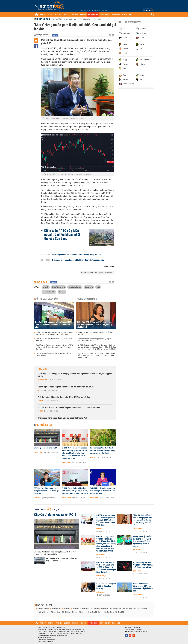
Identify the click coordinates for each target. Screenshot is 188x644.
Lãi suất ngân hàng (130, 609)
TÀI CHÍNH (75, 15)
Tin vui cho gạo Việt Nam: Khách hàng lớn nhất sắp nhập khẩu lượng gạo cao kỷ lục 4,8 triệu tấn (102, 451)
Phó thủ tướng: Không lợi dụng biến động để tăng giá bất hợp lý (65, 397)
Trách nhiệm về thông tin (46, 642)
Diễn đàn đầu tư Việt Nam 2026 (114, 612)
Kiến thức (97, 19)
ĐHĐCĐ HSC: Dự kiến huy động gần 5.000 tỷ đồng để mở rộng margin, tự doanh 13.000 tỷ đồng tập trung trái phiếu (96, 355)
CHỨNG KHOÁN (93, 15)
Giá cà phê (104, 609)
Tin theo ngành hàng (130, 22)
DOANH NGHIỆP (105, 15)
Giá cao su (83, 612)
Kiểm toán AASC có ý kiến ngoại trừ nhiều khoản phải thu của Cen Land (62, 235)
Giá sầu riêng (56, 612)
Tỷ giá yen (76, 609)
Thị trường (57, 19)
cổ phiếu (46, 287)
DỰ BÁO (50, 15)
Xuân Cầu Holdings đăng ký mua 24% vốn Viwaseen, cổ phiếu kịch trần (143, 587)
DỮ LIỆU (125, 15)
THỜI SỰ (43, 15)
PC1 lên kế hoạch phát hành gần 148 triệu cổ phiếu (62, 560)
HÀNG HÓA (58, 15)
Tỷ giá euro (85, 609)
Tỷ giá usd (67, 609)
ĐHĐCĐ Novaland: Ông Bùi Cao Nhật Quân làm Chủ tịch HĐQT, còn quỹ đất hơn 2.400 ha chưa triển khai (106, 520)
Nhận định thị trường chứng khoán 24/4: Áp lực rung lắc (95, 333)
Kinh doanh (137, 550)
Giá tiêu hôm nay (116, 609)
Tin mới (43, 369)
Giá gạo (75, 612)
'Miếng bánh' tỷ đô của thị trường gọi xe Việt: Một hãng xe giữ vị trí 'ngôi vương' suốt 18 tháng (142, 541)
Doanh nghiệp (67, 498)
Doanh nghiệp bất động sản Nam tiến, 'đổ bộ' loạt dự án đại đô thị (66, 387)
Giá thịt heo (66, 612)
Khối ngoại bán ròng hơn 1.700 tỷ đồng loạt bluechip (106, 586)
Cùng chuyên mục (87, 299)
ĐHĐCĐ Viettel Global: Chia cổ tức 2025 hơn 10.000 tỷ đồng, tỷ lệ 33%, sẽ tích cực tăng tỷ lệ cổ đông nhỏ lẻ (75, 491)
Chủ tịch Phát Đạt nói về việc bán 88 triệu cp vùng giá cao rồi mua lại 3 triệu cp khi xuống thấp (54, 333)
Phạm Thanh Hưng (58, 287)
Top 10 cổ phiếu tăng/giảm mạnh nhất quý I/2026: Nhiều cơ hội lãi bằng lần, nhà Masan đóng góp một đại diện (55, 347)
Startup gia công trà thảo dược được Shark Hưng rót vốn (76, 255)
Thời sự (40, 401)
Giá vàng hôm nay (43, 609)
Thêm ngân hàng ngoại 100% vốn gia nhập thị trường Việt (62, 418)
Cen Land (62, 292)
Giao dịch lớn (70, 19)
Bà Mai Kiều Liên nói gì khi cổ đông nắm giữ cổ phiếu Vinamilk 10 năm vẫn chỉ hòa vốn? (103, 491)
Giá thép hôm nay (43, 612)
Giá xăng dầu (142, 609)
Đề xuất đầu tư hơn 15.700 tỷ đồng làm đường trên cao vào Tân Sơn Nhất (69, 408)
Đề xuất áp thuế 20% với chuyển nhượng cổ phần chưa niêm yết (54, 354)
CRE (98, 287)
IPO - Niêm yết (84, 19)
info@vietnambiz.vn (49, 640)
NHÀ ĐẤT (83, 15)
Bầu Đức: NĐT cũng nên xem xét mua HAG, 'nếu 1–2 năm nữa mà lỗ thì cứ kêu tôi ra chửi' (54, 325)
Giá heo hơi (95, 609)
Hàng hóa (93, 458)
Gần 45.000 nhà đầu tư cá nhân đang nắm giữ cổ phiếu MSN (54, 340)
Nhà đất (40, 390)
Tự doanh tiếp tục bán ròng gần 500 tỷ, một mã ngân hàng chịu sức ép (95, 340)
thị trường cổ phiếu (75, 287)
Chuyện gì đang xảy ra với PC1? (45, 448)
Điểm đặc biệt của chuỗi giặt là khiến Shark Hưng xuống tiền (78, 260)
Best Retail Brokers (95, 612)
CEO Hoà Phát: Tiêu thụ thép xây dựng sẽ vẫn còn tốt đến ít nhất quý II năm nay (47, 491)
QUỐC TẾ (66, 15)
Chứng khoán (42, 19)
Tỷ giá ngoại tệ (56, 609)
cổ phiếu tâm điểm (49, 292)
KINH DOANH (116, 15)
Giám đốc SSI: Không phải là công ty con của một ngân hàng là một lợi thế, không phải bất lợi (95, 325)
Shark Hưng (89, 287)
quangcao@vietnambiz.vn (138, 632)
